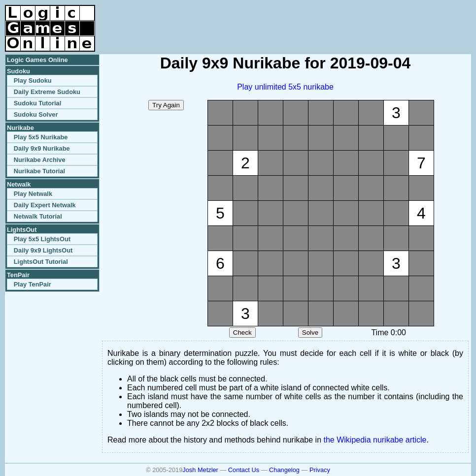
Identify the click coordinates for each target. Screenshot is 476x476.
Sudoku (18, 71)
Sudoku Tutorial (37, 103)
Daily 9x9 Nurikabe (42, 148)
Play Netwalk (33, 194)
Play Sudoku (33, 80)
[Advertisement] (356, 20)
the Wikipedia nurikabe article (375, 440)
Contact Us (244, 470)
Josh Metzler (200, 470)
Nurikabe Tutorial (39, 171)
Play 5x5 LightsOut (42, 239)
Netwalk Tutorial (38, 216)
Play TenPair (33, 284)
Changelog (284, 470)
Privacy (320, 470)
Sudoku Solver (36, 114)
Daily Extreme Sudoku (47, 92)
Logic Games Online (37, 60)
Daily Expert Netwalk (45, 205)
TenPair (18, 275)
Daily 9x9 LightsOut (43, 250)
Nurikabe (20, 128)
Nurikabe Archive (40, 160)
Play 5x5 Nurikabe (41, 137)
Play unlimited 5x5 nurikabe (285, 87)
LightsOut (22, 230)
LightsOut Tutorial (41, 262)
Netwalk (19, 184)
